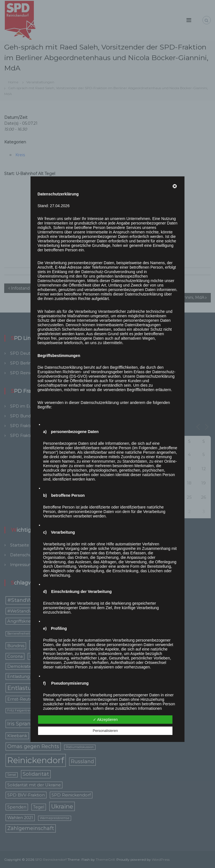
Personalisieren (105, 731)
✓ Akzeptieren (105, 720)
